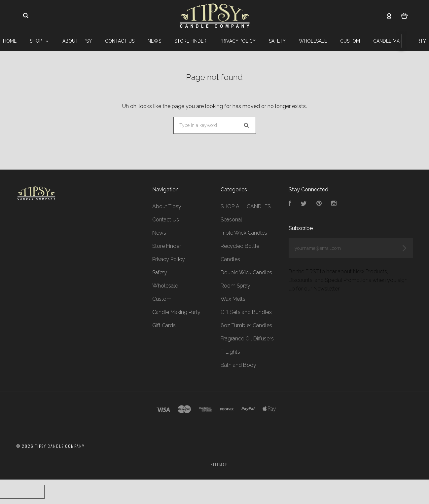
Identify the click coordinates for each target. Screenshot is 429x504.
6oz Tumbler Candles (246, 325)
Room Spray (235, 286)
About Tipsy (77, 41)
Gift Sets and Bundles (246, 312)
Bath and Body (238, 365)
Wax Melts (233, 299)
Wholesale (313, 41)
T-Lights (230, 352)
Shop (39, 41)
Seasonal (231, 220)
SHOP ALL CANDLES (246, 206)
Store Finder (190, 41)
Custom (350, 41)
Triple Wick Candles (244, 233)
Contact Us (120, 41)
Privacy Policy (238, 41)
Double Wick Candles (246, 272)
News (154, 41)
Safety (277, 41)
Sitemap (219, 465)
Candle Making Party (176, 312)
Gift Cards (164, 325)
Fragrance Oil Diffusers (247, 339)
